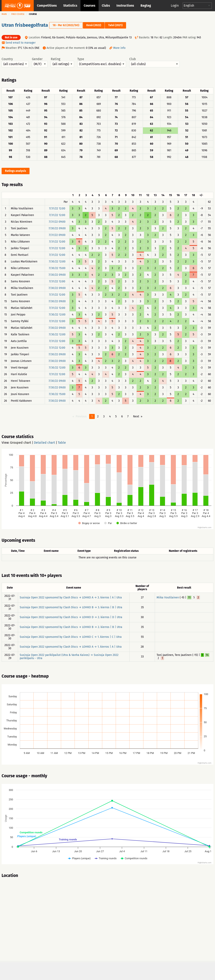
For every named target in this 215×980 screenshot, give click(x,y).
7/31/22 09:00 (57, 222)
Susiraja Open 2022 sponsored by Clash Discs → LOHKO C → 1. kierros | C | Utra (71, 637)
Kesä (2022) (94, 25)
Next (136, 416)
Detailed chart (44, 443)
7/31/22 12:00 (57, 208)
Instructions (125, 6)
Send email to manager (21, 43)
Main (4, 14)
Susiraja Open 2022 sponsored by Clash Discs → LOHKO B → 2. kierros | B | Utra (71, 627)
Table (62, 443)
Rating (62, 62)
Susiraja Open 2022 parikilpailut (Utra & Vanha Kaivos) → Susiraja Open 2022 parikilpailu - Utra (69, 657)
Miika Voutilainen (168, 598)
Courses (90, 6)
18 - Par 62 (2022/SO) (66, 25)
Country (15, 62)
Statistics (70, 6)
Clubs (106, 6)
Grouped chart (21, 443)
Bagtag (146, 6)
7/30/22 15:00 (57, 268)
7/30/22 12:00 (57, 262)
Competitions (47, 6)
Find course (18, 14)
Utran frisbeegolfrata (25, 25)
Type (102, 62)
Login (175, 6)
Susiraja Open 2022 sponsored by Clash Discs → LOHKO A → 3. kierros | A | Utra (71, 598)
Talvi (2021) (115, 25)
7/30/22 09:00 (57, 228)
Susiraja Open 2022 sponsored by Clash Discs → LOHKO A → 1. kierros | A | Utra (71, 647)
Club (154, 62)
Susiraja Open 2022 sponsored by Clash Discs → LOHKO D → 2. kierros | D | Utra (71, 617)
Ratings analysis (16, 171)
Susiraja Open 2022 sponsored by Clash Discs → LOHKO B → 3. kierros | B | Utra (71, 607)
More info (119, 48)
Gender (40, 62)
